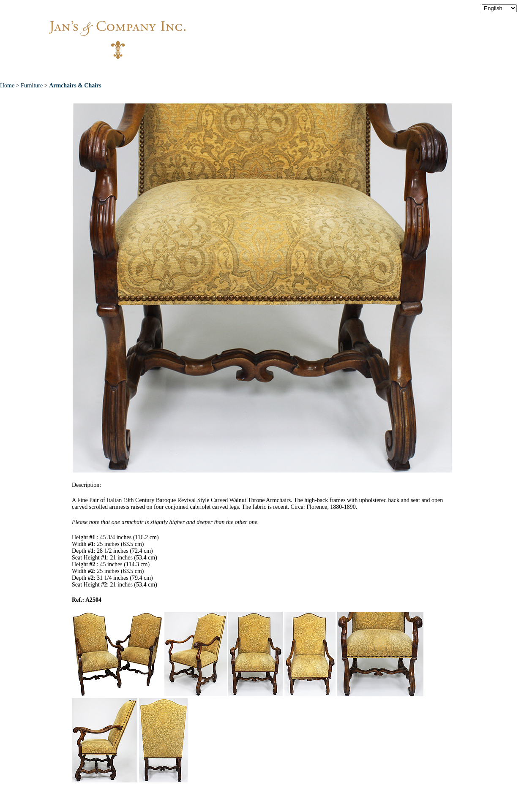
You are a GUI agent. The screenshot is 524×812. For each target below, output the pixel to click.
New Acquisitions (199, 71)
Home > (10, 86)
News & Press (351, 71)
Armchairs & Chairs (75, 86)
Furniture (32, 86)
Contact (406, 71)
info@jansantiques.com (376, 32)
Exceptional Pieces (279, 71)
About (140, 71)
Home (102, 71)
